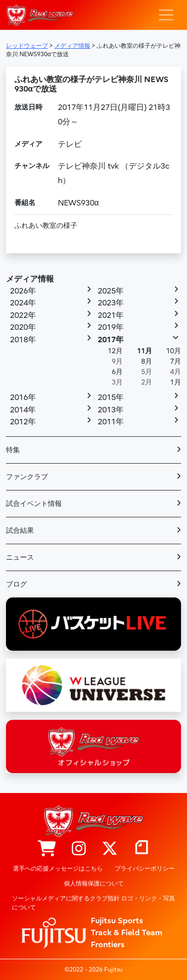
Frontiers (108, 945)
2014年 (23, 410)
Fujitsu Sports (117, 921)
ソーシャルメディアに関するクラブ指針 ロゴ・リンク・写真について (93, 903)
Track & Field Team (127, 933)
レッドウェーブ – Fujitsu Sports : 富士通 (40, 15)
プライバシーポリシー (145, 869)
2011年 (111, 422)
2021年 (111, 315)
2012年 (23, 422)
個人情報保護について (94, 883)
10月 (174, 351)
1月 (176, 382)
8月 (147, 361)
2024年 (23, 303)
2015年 (111, 397)
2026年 (23, 291)
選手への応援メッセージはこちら (58, 869)
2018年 (23, 340)
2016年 (23, 397)
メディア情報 (30, 279)
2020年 (23, 327)
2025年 (111, 291)
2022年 (23, 315)
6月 (117, 372)
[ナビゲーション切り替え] (166, 15)
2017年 (111, 340)
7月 (176, 361)
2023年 (111, 303)
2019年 (111, 327)
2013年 (111, 410)
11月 (145, 351)
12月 (115, 351)
